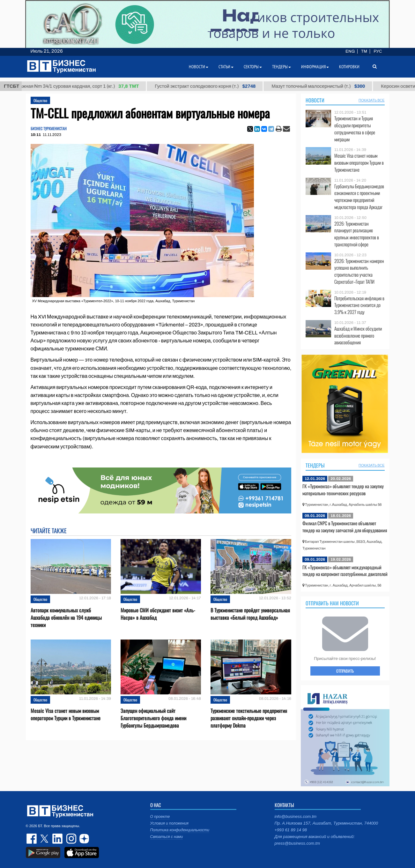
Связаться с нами (167, 837)
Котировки (349, 67)
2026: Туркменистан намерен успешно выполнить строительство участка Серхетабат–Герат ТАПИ (359, 271)
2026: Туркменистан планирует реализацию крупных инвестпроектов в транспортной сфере (357, 234)
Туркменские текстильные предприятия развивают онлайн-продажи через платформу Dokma (249, 718)
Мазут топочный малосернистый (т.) (323, 86)
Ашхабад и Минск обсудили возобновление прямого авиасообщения (358, 336)
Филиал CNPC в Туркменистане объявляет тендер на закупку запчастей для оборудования (345, 527)
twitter (45, 839)
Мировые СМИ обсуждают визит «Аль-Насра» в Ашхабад (158, 614)
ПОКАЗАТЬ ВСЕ (371, 100)
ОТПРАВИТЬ (345, 671)
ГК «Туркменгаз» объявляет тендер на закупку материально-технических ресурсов (343, 490)
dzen (83, 839)
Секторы (253, 67)
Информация (315, 67)
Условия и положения (169, 823)
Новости (315, 100)
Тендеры (315, 465)
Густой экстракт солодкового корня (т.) (210, 86)
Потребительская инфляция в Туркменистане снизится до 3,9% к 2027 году (359, 305)
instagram (70, 839)
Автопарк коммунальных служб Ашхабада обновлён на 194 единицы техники (66, 618)
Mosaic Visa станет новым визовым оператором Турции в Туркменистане (66, 715)
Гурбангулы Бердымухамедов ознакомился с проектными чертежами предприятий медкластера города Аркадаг (359, 197)
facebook (32, 839)
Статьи (226, 67)
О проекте (160, 817)
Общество (40, 100)
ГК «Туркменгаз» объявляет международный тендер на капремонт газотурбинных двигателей (345, 571)
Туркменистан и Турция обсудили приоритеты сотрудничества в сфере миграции (355, 129)
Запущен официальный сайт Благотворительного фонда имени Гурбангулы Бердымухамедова (153, 718)
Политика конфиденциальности (180, 830)
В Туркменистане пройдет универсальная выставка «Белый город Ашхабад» (250, 614)
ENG (350, 51)
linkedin (58, 839)
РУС (378, 51)
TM (364, 51)
